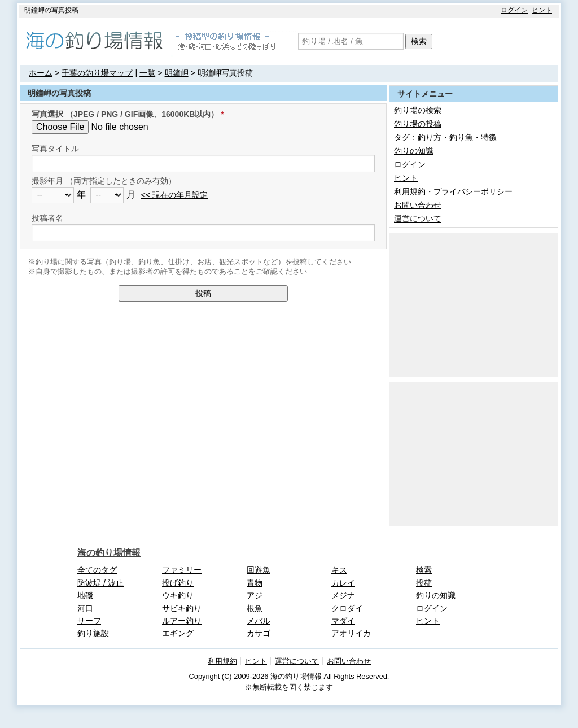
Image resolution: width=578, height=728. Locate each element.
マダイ (343, 621)
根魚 (255, 608)
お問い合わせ (418, 205)
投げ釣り (178, 583)
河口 (85, 608)
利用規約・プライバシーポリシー (453, 191)
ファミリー (182, 570)
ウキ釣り (178, 595)
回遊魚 (259, 570)
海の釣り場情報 (109, 553)
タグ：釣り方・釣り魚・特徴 (445, 137)
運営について (418, 219)
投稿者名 (47, 218)
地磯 (85, 595)
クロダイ (347, 608)
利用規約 (222, 661)
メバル (259, 621)
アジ (255, 595)
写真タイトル (55, 149)
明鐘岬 (177, 73)
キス (339, 570)
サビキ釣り (182, 608)
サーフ (89, 621)
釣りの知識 (414, 151)
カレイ (343, 583)
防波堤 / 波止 (100, 583)
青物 (255, 583)
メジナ (343, 595)
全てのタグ (97, 570)
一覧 (147, 73)
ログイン (514, 10)
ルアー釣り (182, 621)
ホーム (41, 73)
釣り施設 (93, 633)
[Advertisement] (474, 304)
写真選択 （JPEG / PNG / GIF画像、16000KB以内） (125, 114)
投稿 (203, 293)
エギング (178, 633)
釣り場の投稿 (418, 124)
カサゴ (259, 633)
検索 (419, 41)
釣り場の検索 (418, 110)
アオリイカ (351, 633)
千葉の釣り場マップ (97, 73)
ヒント (542, 10)
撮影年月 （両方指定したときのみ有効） (104, 181)
